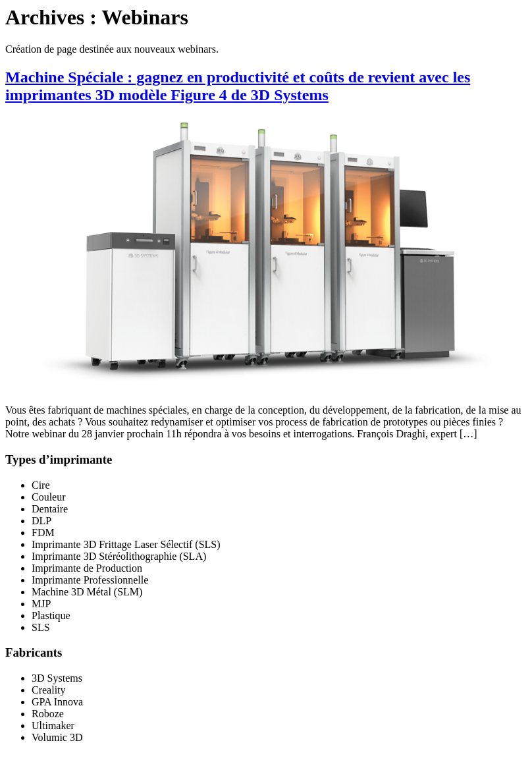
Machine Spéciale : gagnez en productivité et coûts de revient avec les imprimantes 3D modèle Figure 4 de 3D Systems (238, 86)
